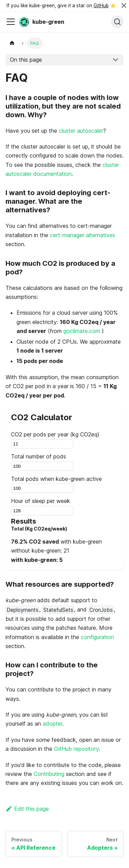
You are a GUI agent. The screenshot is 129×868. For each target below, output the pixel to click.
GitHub (101, 6)
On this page (26, 60)
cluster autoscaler (81, 131)
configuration (97, 637)
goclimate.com (82, 331)
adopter (52, 724)
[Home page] (12, 43)
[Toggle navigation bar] (11, 22)
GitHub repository (76, 749)
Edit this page (27, 809)
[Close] (124, 6)
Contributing (49, 774)
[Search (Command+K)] (117, 22)
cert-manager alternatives (83, 235)
